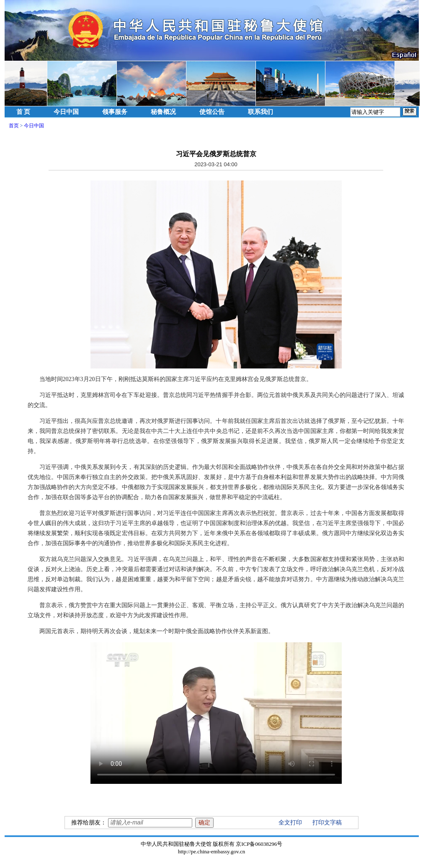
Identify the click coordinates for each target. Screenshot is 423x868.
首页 (14, 126)
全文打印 (290, 823)
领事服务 (115, 112)
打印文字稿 (327, 823)
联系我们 (261, 112)
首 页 (23, 112)
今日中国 (66, 112)
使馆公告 (212, 112)
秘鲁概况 (163, 112)
